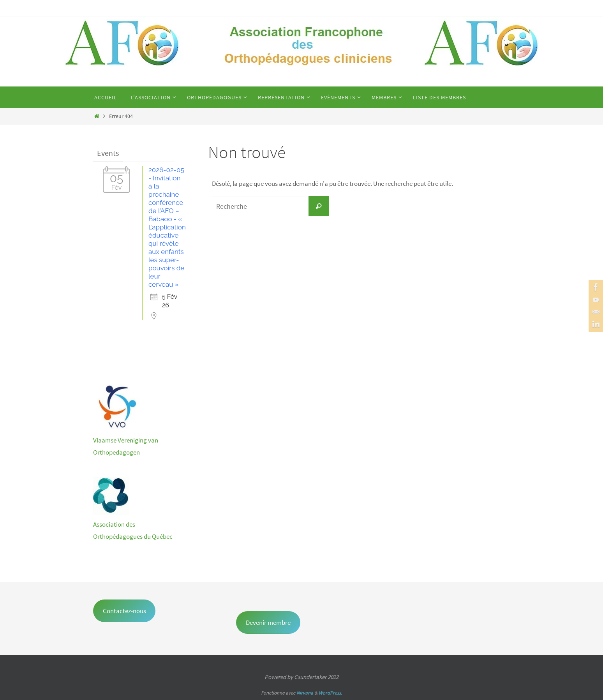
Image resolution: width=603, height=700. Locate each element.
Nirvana (305, 693)
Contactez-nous (124, 611)
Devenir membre (268, 622)
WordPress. (330, 693)
